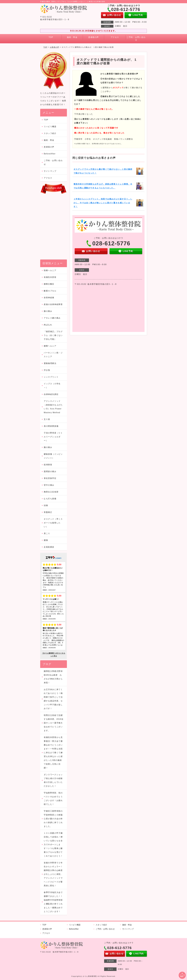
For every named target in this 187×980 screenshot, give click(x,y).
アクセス (115, 37)
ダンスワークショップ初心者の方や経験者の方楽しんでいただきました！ (53, 780)
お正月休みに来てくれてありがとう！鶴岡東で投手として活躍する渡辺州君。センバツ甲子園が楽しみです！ (53, 699)
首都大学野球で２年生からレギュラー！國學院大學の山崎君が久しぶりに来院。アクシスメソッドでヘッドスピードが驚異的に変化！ (53, 874)
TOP (51, 37)
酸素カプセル (50, 291)
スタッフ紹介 (50, 133)
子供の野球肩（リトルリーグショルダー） (53, 437)
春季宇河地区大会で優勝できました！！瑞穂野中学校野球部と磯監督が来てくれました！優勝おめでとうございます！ (53, 902)
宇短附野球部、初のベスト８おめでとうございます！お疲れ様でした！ (53, 799)
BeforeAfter (50, 154)
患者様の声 (93, 37)
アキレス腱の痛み (52, 318)
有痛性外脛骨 (50, 277)
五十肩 (47, 419)
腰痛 (46, 540)
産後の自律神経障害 (53, 304)
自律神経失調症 (51, 394)
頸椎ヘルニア (50, 270)
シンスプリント (51, 377)
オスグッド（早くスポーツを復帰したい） (53, 523)
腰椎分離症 (49, 284)
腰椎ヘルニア (50, 346)
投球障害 (48, 465)
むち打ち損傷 (50, 499)
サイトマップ (50, 171)
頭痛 (48, 505)
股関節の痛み (51, 471)
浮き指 (47, 370)
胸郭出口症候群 (51, 492)
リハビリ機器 (50, 127)
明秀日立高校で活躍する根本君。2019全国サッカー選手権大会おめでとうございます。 (54, 723)
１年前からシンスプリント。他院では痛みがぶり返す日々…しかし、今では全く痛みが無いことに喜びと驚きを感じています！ (103, 203)
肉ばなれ (48, 325)
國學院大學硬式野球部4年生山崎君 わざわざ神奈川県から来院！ (53, 677)
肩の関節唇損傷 (51, 426)
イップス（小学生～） (52, 386)
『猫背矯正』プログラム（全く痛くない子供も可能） (53, 335)
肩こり (47, 533)
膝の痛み (48, 311)
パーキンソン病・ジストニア (53, 355)
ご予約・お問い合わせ (136, 39)
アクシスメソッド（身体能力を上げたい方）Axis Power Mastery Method (53, 407)
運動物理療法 (50, 363)
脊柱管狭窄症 (50, 478)
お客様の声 (55, 47)
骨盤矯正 (48, 512)
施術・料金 (72, 37)
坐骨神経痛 (49, 298)
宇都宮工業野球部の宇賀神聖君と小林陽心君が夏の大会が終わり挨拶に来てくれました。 (53, 819)
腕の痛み (48, 447)
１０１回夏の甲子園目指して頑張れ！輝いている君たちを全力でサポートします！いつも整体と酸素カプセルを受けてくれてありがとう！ (53, 845)
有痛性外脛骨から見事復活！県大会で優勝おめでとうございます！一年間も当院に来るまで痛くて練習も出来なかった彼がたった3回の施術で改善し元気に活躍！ (53, 753)
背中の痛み (49, 485)
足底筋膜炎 (49, 547)
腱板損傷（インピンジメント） (53, 456)
